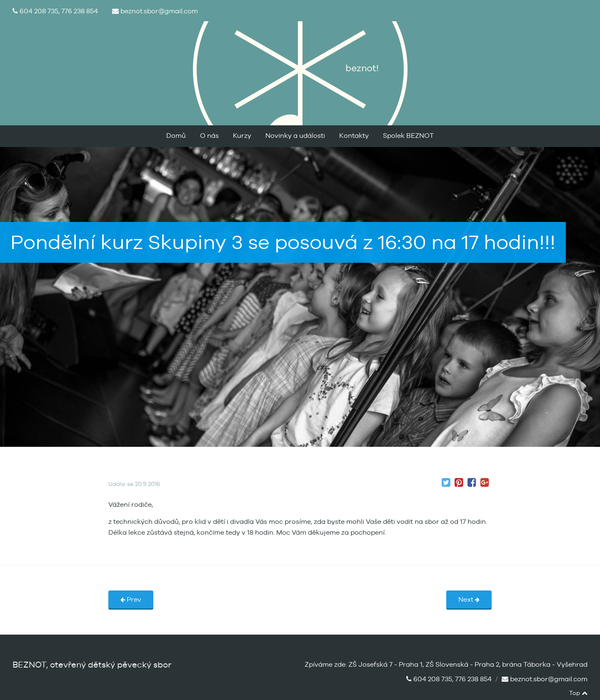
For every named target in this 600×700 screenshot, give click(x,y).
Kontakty (354, 136)
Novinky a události (295, 136)
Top (578, 693)
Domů (176, 136)
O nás (209, 136)
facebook (564, 693)
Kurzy (242, 136)
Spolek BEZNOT (408, 136)
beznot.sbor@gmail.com (159, 11)
